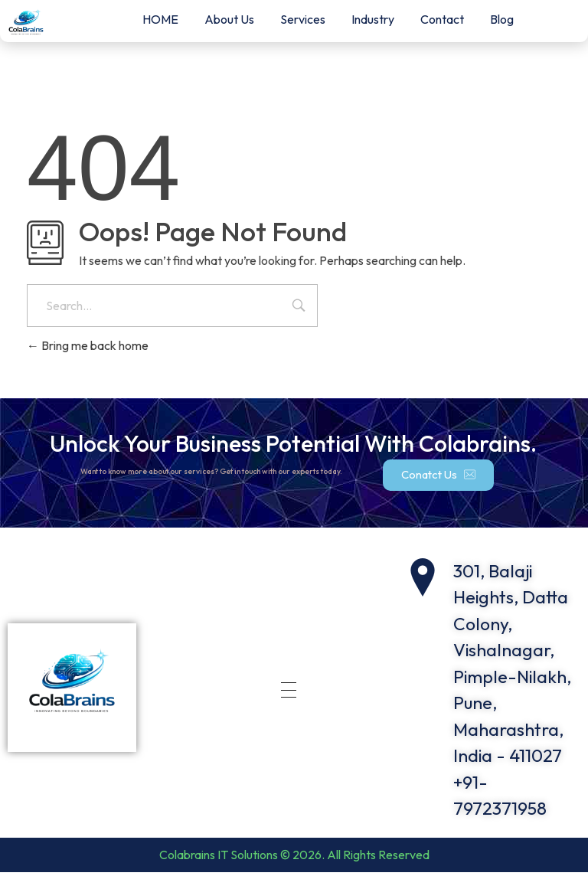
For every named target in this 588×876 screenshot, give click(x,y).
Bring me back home (88, 345)
